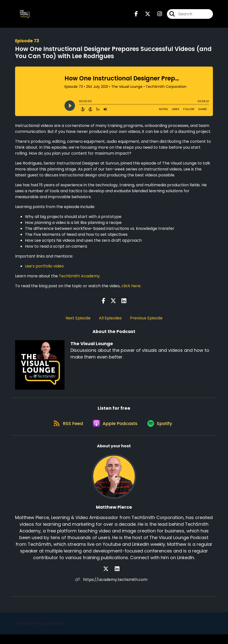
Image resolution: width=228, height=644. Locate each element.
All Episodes (110, 322)
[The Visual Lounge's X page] (145, 16)
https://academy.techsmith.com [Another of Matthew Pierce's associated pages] (114, 589)
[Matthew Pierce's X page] (111, 579)
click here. (131, 290)
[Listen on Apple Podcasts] (114, 433)
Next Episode (78, 322)
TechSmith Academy (79, 280)
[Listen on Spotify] (162, 433)
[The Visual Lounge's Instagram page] (157, 16)
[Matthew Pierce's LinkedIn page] (117, 579)
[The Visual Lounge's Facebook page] (136, 16)
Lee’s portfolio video (44, 271)
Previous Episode (146, 322)
